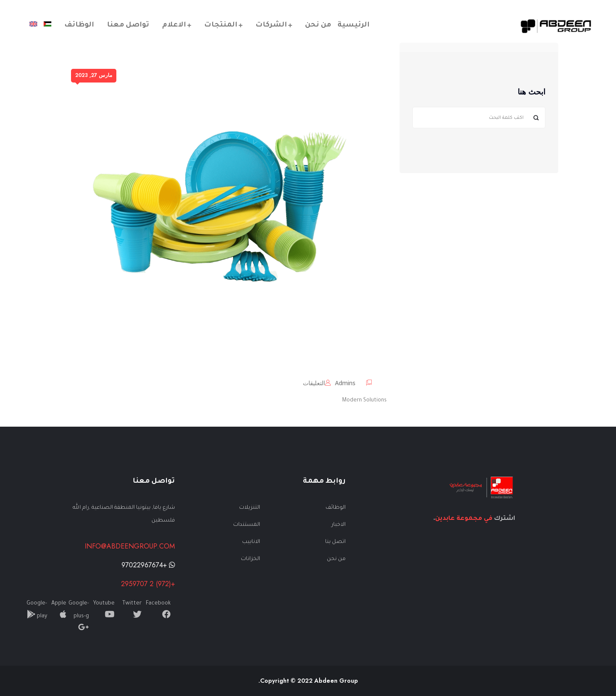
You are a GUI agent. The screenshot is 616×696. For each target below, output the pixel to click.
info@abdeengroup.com (130, 546)
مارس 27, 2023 (94, 75)
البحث (536, 118)
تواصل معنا (128, 25)
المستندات (247, 525)
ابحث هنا (532, 92)
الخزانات (250, 559)
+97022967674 (148, 565)
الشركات (271, 25)
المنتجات (221, 25)
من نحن (318, 25)
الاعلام (174, 25)
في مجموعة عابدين (464, 519)
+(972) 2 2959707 (148, 584)
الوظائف (79, 25)
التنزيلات (250, 508)
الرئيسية (354, 25)
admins (345, 383)
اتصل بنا (335, 542)
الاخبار (339, 525)
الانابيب (251, 542)
